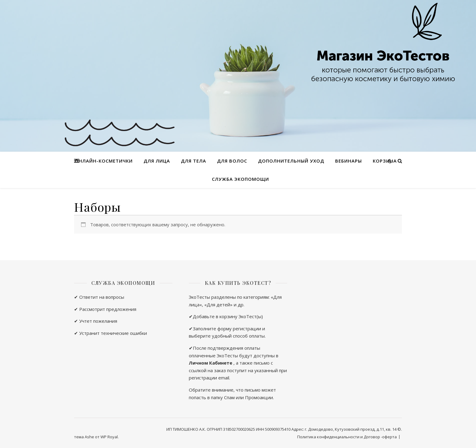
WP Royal (109, 437)
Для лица (157, 161)
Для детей (218, 305)
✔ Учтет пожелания (96, 321)
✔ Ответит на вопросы (99, 297)
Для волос (232, 161)
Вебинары (348, 161)
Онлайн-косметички (104, 161)
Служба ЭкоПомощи (240, 179)
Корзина (385, 161)
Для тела (194, 161)
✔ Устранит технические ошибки (110, 333)
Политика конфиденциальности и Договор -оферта (347, 437)
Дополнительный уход (291, 161)
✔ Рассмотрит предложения (105, 309)
